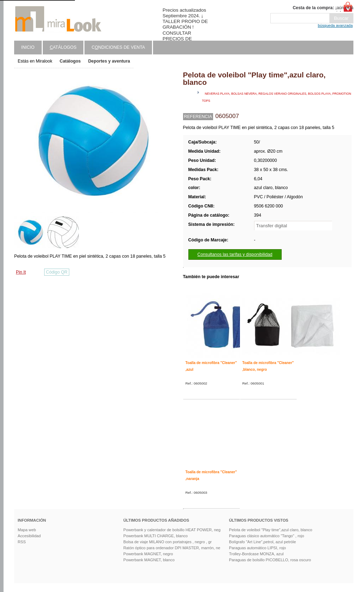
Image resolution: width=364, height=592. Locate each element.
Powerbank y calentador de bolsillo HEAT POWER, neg (172, 530)
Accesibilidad (29, 536)
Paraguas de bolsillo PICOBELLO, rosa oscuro (270, 560)
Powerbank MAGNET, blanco (149, 560)
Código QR (57, 272)
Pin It (21, 272)
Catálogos (70, 61)
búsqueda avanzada (335, 25)
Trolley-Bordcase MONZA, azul (256, 554)
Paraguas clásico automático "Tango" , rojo (267, 536)
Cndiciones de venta (118, 47)
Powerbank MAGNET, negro (148, 554)
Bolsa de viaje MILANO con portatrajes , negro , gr (168, 542)
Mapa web (27, 530)
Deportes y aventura (109, 61)
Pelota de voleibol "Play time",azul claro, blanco (271, 530)
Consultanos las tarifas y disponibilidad (235, 254)
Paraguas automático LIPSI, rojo (257, 548)
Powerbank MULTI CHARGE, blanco (155, 536)
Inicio (28, 47)
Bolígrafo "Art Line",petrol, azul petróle (263, 542)
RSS (22, 542)
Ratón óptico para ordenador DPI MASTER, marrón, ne (172, 548)
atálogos (63, 47)
